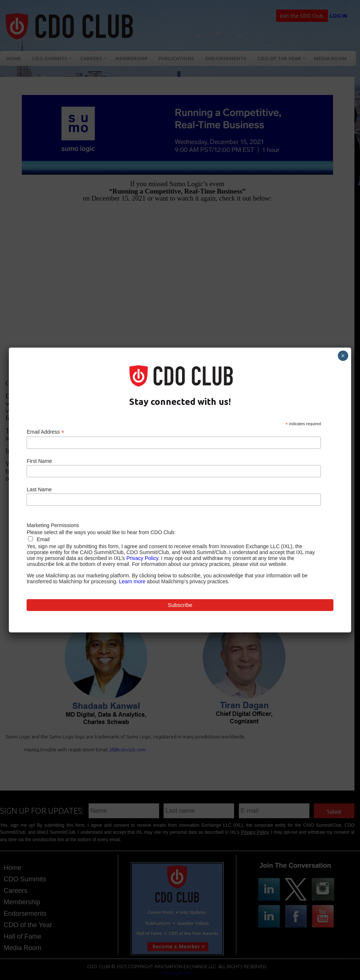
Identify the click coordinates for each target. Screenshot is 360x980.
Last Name (39, 489)
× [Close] (343, 356)
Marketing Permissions (53, 525)
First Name (39, 461)
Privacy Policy (142, 558)
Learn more (132, 581)
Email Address (45, 432)
